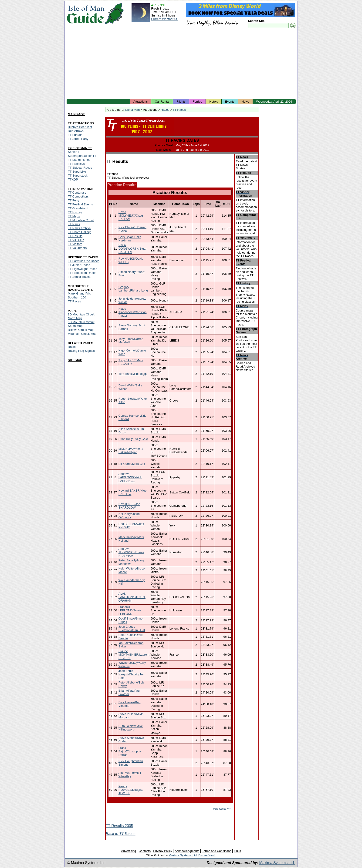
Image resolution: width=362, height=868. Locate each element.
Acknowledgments (187, 851)
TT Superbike (77, 172)
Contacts (145, 851)
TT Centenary (77, 193)
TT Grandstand (78, 208)
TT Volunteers (77, 248)
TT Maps (74, 216)
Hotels (214, 102)
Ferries (197, 102)
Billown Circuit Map (81, 330)
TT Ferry (74, 200)
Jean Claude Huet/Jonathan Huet (132, 628)
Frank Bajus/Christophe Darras (130, 751)
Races (165, 110)
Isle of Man (132, 110)
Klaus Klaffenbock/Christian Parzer (133, 312)
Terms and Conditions (217, 851)
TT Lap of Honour (80, 160)
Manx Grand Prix (79, 293)
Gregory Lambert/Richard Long (133, 289)
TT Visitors (75, 244)
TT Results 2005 (120, 826)
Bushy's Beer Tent (80, 127)
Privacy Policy (163, 851)
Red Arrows (76, 131)
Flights (181, 102)
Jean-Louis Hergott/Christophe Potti (131, 674)
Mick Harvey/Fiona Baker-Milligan (131, 450)
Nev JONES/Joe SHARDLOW (129, 506)
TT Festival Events (80, 204)
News (245, 102)
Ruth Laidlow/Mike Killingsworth (131, 728)
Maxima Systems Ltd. (277, 863)
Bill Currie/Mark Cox (132, 464)
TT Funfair (75, 135)
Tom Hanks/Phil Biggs (133, 374)
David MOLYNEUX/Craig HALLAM (131, 216)
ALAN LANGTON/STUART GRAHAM (132, 597)
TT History (75, 212)
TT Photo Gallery (79, 232)
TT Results (75, 236)
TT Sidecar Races (80, 168)
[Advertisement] (181, 64)
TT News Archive (79, 228)
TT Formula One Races (84, 261)
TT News (74, 224)
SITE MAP (75, 360)
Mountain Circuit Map (82, 334)
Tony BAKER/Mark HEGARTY (131, 362)
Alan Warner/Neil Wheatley (130, 774)
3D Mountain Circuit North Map (81, 316)
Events (230, 102)
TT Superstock (78, 176)
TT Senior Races (79, 277)
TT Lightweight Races (83, 269)
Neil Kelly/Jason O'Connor (129, 516)
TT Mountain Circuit (81, 220)
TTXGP (73, 179)
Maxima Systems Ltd (183, 855)
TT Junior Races (79, 265)
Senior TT (75, 152)
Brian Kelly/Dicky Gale (133, 439)
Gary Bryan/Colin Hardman (130, 239)
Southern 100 (77, 297)
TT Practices (76, 164)
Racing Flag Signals (81, 351)
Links (237, 851)
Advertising (129, 851)
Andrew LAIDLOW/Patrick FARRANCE (130, 477)
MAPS (72, 311)
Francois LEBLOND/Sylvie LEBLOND (130, 610)
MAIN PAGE (76, 114)
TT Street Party (78, 139)
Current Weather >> (164, 19)
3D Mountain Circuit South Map (81, 324)
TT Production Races (82, 273)
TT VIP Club (76, 240)
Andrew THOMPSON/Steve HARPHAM (131, 552)
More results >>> (222, 809)
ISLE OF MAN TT (80, 148)
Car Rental (162, 102)
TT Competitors (78, 196)
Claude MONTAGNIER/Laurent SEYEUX (134, 655)
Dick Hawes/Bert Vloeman (130, 704)
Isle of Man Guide (86, 14)
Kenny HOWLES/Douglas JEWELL (131, 790)
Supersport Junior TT (82, 156)
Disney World (207, 855)
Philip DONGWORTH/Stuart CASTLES (133, 249)
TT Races (179, 110)
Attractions (140, 102)
